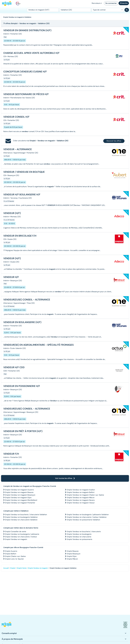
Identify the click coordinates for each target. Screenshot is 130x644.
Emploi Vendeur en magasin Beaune (19, 492)
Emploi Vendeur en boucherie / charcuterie (84, 532)
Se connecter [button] (111, 3)
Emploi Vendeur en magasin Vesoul (81, 503)
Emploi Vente (22, 568)
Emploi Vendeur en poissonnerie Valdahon (83, 520)
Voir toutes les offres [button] (65, 478)
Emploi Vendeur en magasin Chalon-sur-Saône (85, 495)
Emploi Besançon (74, 554)
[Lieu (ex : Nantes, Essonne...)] (75, 10)
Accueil (6, 568)
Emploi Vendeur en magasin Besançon (20, 495)
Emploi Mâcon (72, 559)
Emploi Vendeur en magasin (16, 539)
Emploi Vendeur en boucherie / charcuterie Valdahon (26, 515)
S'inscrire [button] (124, 3)
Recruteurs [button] (97, 3)
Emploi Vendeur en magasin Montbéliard (21, 500)
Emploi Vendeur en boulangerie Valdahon (21, 517)
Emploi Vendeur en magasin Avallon (81, 490)
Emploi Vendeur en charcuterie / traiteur (21, 537)
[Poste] (43, 10)
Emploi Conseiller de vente (16, 532)
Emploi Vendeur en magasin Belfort (81, 492)
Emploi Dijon (72, 556)
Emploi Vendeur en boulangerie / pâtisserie (22, 534)
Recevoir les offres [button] (114, 141)
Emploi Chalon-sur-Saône (15, 556)
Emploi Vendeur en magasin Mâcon (81, 498)
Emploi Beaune (73, 551)
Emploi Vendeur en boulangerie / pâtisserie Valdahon (88, 515)
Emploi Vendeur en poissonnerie (79, 539)
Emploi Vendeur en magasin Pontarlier (20, 503)
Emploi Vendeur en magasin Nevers (81, 500)
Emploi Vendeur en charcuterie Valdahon (21, 520)
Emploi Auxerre (11, 551)
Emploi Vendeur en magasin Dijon (18, 498)
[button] (7, 625)
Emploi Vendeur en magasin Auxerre (19, 490)
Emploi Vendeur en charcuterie (79, 537)
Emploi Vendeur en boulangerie (79, 534)
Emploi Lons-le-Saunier (14, 559)
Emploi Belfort (11, 554)
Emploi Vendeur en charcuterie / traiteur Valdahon (87, 517)
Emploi (13, 568)
